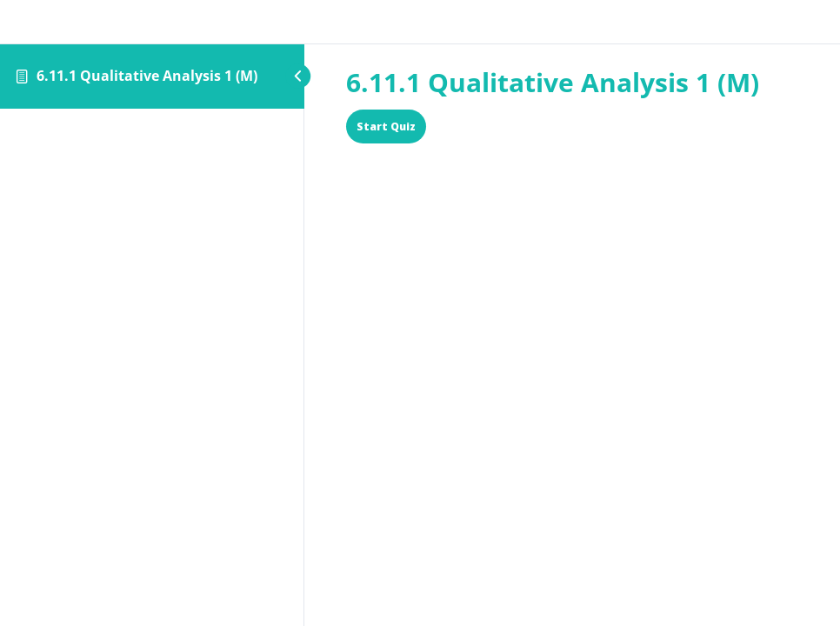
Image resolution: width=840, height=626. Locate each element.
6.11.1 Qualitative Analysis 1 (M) (147, 76)
